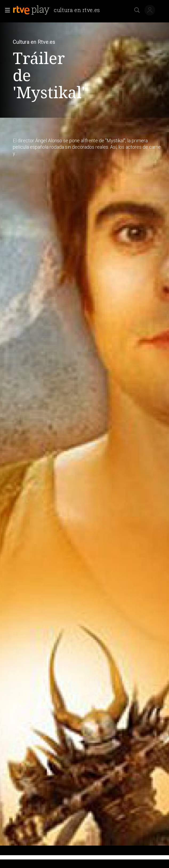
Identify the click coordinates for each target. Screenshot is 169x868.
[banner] (59, 10)
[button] (6, 10)
